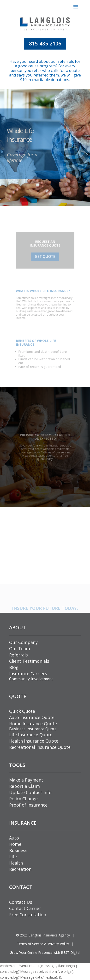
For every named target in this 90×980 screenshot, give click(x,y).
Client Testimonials (29, 661)
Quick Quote (22, 711)
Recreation (20, 869)
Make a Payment (26, 780)
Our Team (20, 649)
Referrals (18, 655)
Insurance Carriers (28, 674)
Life (13, 857)
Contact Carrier (25, 908)
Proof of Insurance (28, 805)
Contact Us (21, 902)
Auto (14, 838)
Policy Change (23, 799)
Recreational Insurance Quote (40, 747)
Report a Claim (24, 786)
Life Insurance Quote (31, 735)
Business (18, 850)
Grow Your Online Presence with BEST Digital (45, 952)
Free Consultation (28, 915)
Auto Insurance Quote (32, 717)
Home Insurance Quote (33, 724)
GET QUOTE (45, 256)
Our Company (23, 642)
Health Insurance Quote (34, 741)
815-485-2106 (45, 44)
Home (15, 844)
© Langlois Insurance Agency (43, 935)
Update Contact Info (30, 792)
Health (16, 863)
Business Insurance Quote (33, 729)
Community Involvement (31, 679)
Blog (14, 667)
